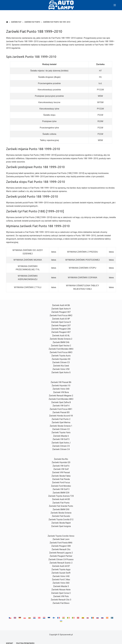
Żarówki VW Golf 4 (61, 406)
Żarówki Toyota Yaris (61, 432)
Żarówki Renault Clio (61, 549)
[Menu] (115, 5)
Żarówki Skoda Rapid (61, 523)
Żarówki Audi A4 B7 (61, 566)
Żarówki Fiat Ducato (61, 516)
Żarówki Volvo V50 (61, 369)
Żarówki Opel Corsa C (61, 593)
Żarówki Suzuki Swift (61, 573)
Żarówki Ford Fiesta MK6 (61, 543)
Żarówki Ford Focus (61, 482)
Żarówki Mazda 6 (61, 436)
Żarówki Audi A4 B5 (61, 499)
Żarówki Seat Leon (61, 539)
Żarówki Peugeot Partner (61, 556)
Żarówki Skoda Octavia (61, 513)
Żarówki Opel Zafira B (61, 402)
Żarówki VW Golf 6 (61, 466)
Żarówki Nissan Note (61, 590)
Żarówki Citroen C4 (61, 449)
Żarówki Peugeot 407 (61, 332)
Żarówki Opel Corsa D (61, 322)
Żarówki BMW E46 (61, 342)
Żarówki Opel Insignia (61, 526)
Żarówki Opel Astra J (61, 443)
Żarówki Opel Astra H (61, 309)
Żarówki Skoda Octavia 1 (61, 426)
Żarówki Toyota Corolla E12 (61, 520)
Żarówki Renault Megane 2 (61, 396)
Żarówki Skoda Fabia (61, 476)
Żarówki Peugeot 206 (61, 329)
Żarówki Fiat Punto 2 (61, 419)
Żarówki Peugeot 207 (61, 325)
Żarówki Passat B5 (61, 412)
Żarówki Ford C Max (61, 580)
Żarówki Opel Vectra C (61, 346)
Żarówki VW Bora (61, 392)
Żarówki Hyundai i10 (61, 386)
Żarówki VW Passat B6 (61, 382)
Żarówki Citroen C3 (61, 362)
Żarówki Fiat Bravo (61, 603)
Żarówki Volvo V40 (61, 576)
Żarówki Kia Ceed (61, 366)
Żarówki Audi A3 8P (61, 319)
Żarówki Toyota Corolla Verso (61, 536)
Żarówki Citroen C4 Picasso (61, 559)
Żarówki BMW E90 (61, 509)
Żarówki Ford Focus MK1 (61, 409)
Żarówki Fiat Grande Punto (61, 506)
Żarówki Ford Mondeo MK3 (61, 399)
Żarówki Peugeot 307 (61, 312)
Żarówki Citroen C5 (61, 446)
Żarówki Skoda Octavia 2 (61, 339)
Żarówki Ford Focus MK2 (61, 315)
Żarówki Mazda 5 (61, 586)
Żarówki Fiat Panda (61, 479)
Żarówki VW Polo (61, 596)
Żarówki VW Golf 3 (61, 489)
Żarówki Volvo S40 (61, 389)
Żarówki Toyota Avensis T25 (61, 496)
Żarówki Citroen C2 (61, 429)
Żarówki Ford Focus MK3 (61, 352)
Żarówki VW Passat (61, 472)
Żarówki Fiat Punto (61, 503)
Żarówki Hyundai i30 (61, 359)
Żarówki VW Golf (61, 469)
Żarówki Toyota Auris (61, 356)
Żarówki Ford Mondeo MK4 (61, 349)
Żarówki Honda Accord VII (61, 416)
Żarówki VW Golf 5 (61, 439)
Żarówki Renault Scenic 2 (61, 563)
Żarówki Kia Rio (61, 459)
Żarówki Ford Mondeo (61, 486)
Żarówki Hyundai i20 (61, 462)
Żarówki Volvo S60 (61, 583)
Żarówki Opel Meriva (61, 422)
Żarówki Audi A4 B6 (61, 305)
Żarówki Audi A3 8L (61, 336)
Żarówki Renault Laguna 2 (61, 553)
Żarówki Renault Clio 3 (61, 600)
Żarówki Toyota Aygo (61, 570)
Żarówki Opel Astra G (61, 372)
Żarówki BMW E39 (61, 493)
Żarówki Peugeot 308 (61, 546)
